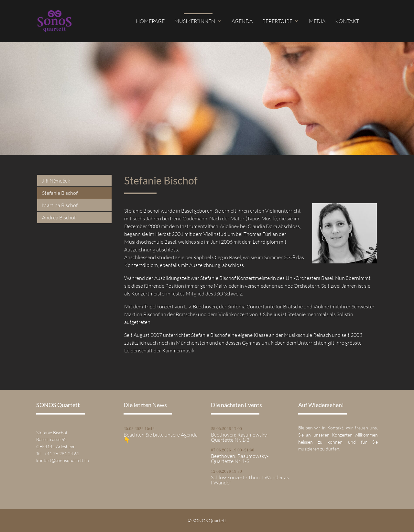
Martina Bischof (60, 205)
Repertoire (277, 21)
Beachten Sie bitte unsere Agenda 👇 (161, 437)
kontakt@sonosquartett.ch (63, 460)
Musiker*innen (195, 21)
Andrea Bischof (59, 217)
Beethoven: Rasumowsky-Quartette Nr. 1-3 (240, 437)
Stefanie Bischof (60, 193)
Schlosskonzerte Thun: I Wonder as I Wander (250, 480)
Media (317, 21)
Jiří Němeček (56, 181)
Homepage (150, 21)
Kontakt (347, 21)
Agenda (242, 21)
